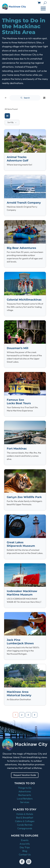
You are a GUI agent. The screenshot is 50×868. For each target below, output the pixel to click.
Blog (25, 851)
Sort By (11, 122)
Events (25, 840)
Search (25, 98)
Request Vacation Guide (25, 775)
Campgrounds (25, 828)
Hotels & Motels (25, 814)
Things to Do (25, 788)
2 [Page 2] (22, 715)
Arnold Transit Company (24, 203)
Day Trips (25, 847)
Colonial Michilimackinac (24, 300)
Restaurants (25, 795)
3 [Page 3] (28, 715)
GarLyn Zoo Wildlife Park (24, 497)
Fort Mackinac (17, 449)
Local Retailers (25, 799)
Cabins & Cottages (25, 821)
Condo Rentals (25, 825)
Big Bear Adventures (21, 248)
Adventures (25, 791)
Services (25, 802)
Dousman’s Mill (18, 348)
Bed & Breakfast (25, 818)
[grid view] (7, 116)
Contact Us (25, 855)
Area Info (25, 844)
